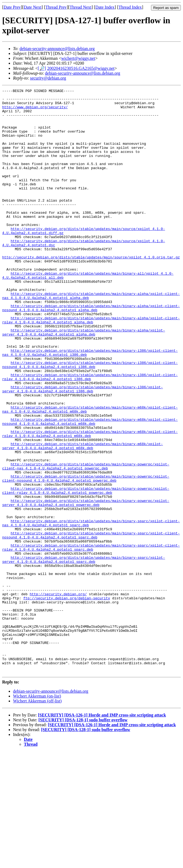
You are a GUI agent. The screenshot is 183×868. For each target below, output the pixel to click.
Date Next (33, 7)
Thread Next (81, 7)
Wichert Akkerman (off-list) (37, 818)
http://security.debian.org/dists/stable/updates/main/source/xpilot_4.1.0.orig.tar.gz (91, 291)
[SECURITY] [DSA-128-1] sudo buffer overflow (83, 837)
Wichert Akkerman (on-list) (37, 813)
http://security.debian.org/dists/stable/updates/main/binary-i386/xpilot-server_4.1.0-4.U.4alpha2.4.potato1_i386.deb (83, 449)
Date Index (105, 7)
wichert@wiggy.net (78, 58)
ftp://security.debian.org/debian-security (67, 700)
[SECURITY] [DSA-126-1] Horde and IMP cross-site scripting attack (102, 832)
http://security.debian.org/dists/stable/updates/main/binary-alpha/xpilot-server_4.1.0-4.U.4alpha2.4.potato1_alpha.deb (84, 381)
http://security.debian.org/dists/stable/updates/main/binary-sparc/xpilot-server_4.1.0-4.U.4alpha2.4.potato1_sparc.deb (84, 654)
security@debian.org (48, 78)
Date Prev (12, 7)
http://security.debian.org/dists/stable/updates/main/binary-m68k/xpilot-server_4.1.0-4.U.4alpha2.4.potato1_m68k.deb (83, 518)
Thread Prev (56, 7)
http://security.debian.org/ (58, 695)
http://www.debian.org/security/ (35, 111)
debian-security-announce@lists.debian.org (57, 49)
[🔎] (42, 68)
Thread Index (130, 7)
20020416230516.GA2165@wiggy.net (81, 68)
